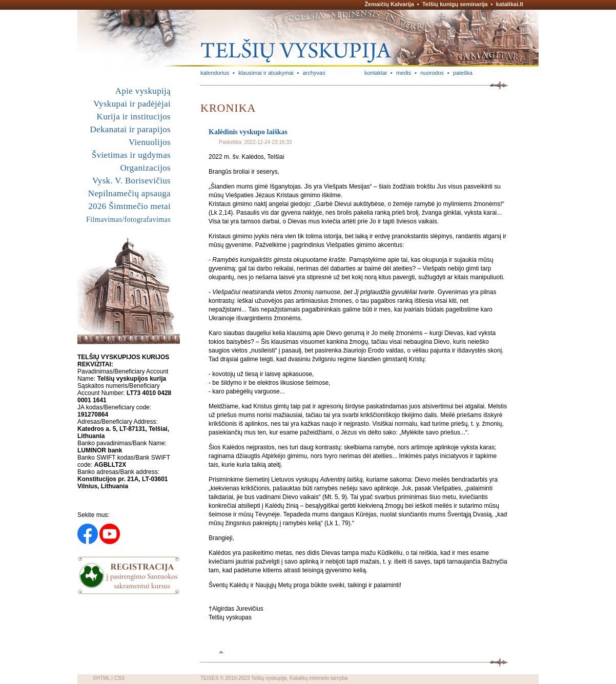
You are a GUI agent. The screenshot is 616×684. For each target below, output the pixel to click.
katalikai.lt (510, 4)
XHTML (101, 678)
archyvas (314, 73)
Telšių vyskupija (269, 678)
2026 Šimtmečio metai (129, 206)
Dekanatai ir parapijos (130, 129)
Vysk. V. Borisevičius (131, 181)
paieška (463, 73)
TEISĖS (210, 678)
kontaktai (376, 73)
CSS (120, 678)
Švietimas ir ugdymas (131, 155)
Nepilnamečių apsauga (129, 193)
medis (404, 73)
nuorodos (432, 73)
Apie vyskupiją (143, 91)
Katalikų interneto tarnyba (319, 678)
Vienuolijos (150, 142)
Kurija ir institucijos (134, 117)
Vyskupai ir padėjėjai (132, 104)
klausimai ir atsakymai (266, 73)
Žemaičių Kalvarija (389, 4)
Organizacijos (145, 168)
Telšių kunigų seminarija (455, 4)
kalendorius (215, 73)
